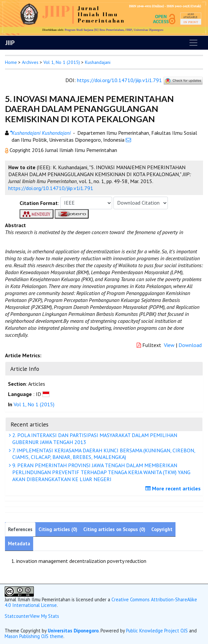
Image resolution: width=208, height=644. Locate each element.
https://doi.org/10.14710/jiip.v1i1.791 (119, 80)
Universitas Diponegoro (73, 631)
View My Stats (44, 616)
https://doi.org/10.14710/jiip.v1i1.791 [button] (51, 188)
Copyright (162, 529)
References (20, 529)
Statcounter (17, 616)
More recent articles (174, 488)
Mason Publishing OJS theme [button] (34, 636)
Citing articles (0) (58, 529)
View (169, 345)
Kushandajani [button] (98, 62)
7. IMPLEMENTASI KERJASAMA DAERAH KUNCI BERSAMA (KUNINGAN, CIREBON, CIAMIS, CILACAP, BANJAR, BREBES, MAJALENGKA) (103, 454)
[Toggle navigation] (193, 43)
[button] (7, 150)
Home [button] (11, 62)
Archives (30, 62)
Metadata (19, 544)
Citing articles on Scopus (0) (114, 529)
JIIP (10, 43)
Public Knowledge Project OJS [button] (157, 631)
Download (190, 345)
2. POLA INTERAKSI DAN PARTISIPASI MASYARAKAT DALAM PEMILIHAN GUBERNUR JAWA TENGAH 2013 (94, 439)
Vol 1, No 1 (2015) (62, 62)
